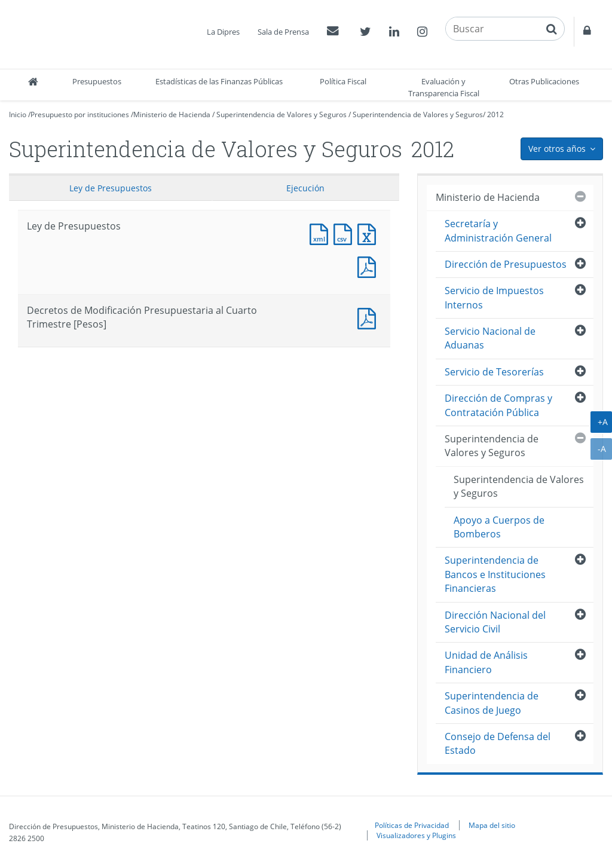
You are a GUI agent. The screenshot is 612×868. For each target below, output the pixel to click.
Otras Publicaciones (544, 81)
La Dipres (223, 32)
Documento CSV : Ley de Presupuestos (345, 233)
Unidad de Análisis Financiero (486, 662)
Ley (111, 188)
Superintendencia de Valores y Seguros (281, 114)
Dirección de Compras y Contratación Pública (498, 405)
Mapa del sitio (492, 825)
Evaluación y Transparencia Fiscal (444, 87)
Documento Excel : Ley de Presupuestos (369, 233)
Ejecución (305, 188)
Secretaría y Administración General (498, 230)
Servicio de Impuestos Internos (494, 297)
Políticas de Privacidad (412, 825)
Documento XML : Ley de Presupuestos (322, 233)
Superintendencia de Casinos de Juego (492, 703)
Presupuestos (97, 81)
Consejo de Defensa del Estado (498, 743)
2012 (495, 114)
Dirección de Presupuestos (506, 264)
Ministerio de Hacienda (172, 114)
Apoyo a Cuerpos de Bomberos (499, 527)
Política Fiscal (343, 81)
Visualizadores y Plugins (416, 835)
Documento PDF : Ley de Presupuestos (369, 266)
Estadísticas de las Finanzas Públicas (219, 81)
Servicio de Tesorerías (494, 372)
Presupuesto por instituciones (80, 114)
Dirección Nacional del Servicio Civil (495, 622)
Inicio (18, 114)
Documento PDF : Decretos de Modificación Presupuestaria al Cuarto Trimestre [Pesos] (369, 317)
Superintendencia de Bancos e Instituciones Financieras (495, 574)
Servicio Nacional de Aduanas (490, 338)
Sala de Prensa (283, 32)
